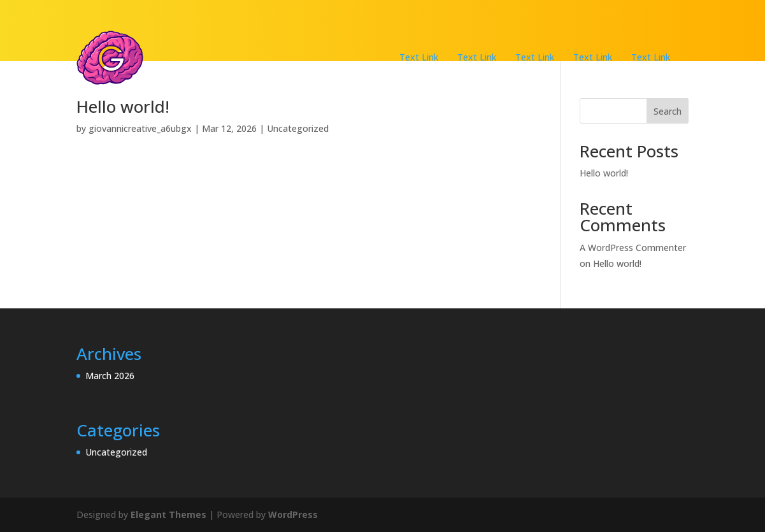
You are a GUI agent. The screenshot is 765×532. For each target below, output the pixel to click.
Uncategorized (298, 128)
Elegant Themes (168, 514)
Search (668, 111)
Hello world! (123, 106)
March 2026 (110, 376)
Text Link (419, 57)
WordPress (293, 514)
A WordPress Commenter (633, 248)
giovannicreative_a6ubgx (140, 128)
